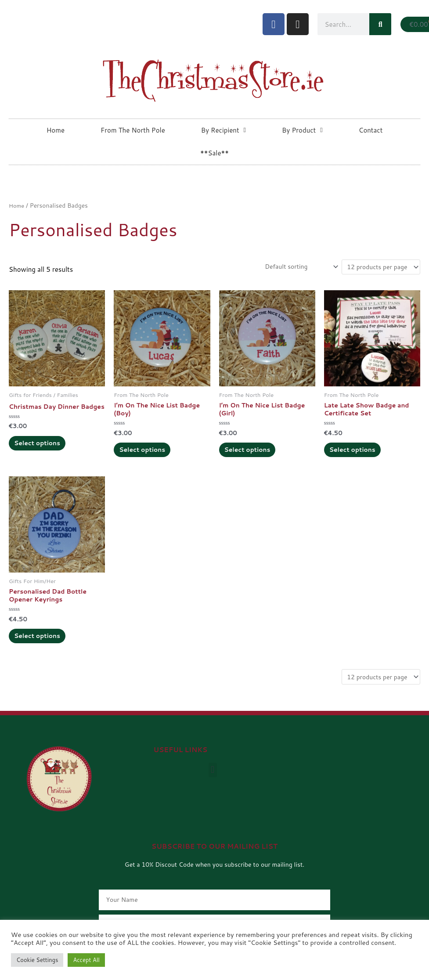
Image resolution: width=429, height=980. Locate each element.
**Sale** (214, 153)
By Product (302, 130)
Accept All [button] (86, 960)
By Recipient (224, 130)
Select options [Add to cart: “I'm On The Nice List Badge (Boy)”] (148, 455)
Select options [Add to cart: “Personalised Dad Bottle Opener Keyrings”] (43, 646)
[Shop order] (291, 267)
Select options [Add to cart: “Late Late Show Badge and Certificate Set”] (358, 455)
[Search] (380, 24)
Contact (371, 130)
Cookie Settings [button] (37, 960)
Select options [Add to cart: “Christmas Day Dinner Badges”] (43, 455)
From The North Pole (133, 130)
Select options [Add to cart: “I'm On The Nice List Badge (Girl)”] (253, 455)
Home (56, 130)
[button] (213, 784)
